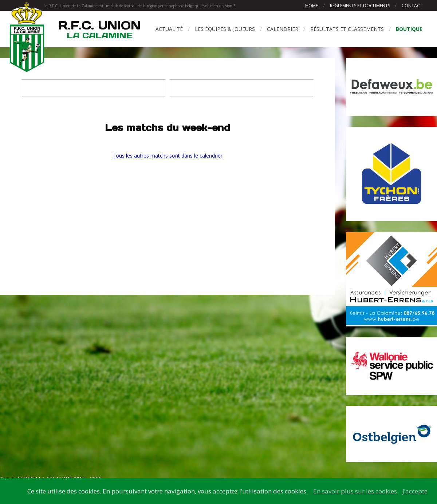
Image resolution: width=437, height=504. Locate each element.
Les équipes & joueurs (225, 29)
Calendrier (283, 29)
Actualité (169, 29)
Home (312, 6)
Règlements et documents (361, 6)
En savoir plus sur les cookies (355, 491)
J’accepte (415, 491)
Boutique (409, 29)
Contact (412, 6)
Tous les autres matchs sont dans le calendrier (168, 156)
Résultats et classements (347, 29)
